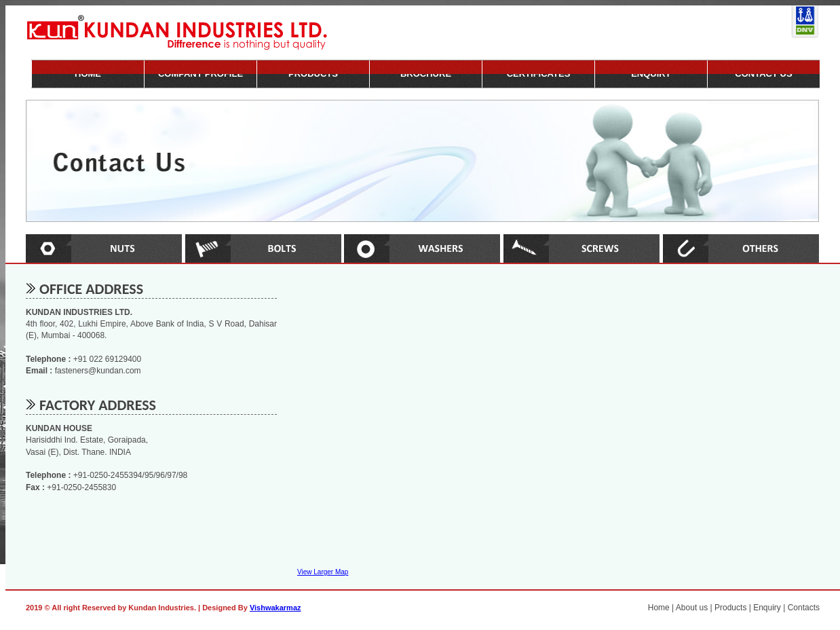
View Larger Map (323, 572)
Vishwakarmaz (275, 608)
